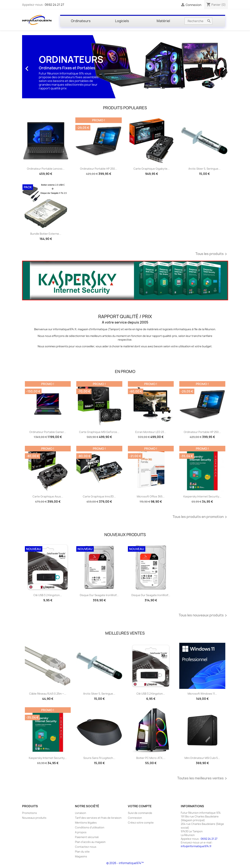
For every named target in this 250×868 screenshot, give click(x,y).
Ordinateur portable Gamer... (48, 432)
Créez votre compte (141, 823)
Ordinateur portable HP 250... (99, 169)
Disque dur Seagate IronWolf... (99, 595)
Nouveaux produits (34, 818)
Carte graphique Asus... (48, 496)
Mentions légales (86, 823)
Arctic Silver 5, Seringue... (204, 169)
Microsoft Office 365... (151, 496)
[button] (38, 67)
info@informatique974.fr (196, 846)
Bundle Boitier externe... (46, 234)
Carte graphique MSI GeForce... (99, 432)
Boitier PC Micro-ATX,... (151, 758)
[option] (125, 67)
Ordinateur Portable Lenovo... (46, 169)
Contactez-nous (86, 847)
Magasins (81, 856)
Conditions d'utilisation (90, 827)
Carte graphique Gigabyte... (152, 169)
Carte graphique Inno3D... (99, 496)
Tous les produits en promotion (200, 517)
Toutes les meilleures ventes (203, 778)
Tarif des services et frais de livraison (98, 818)
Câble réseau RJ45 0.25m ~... (48, 694)
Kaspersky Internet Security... (202, 496)
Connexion (135, 818)
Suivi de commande (140, 813)
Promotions (30, 813)
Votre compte (140, 806)
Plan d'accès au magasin (90, 842)
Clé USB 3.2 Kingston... (48, 595)
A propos (81, 832)
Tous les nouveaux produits (203, 615)
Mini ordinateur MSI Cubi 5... (202, 758)
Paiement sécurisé (87, 837)
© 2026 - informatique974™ (125, 863)
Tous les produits (212, 254)
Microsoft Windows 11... (202, 694)
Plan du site (82, 852)
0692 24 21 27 (54, 5)
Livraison (81, 813)
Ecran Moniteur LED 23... (151, 432)
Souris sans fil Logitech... (99, 758)
